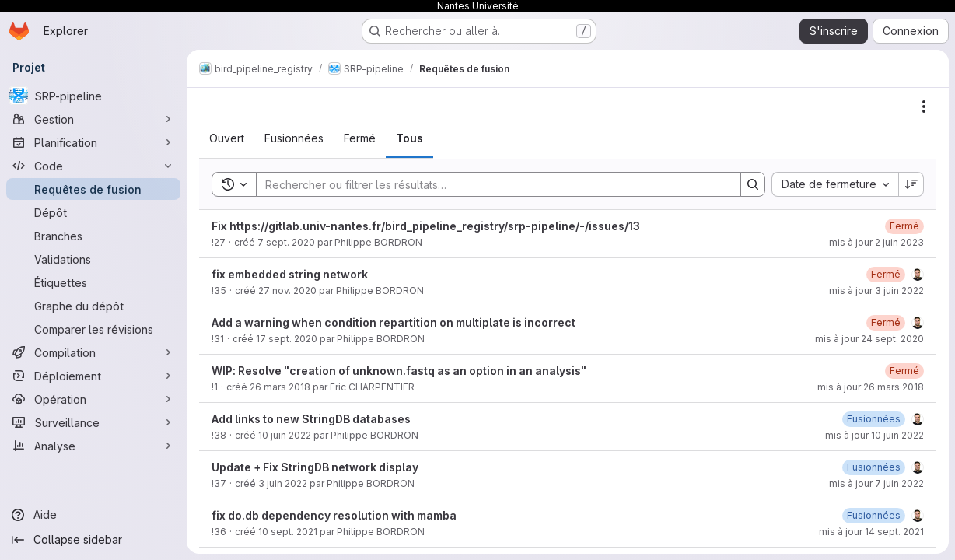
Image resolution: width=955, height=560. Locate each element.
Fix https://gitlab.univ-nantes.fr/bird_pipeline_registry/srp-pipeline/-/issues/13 (426, 226)
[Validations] (93, 259)
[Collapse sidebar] (93, 540)
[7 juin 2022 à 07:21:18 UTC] (874, 467)
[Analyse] (93, 446)
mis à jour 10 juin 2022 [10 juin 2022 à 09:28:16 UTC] (875, 435)
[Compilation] (93, 352)
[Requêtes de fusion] (93, 189)
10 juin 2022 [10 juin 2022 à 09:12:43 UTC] (285, 435)
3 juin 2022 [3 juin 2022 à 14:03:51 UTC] (283, 483)
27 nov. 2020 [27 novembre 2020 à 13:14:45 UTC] (287, 290)
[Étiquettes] (93, 282)
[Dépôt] (93, 212)
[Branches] (93, 236)
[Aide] (93, 515)
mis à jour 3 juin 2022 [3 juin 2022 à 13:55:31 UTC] (876, 290)
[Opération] (93, 399)
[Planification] (93, 142)
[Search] (491, 184)
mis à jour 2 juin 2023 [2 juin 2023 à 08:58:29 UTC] (876, 242)
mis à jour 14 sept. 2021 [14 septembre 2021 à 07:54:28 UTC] (871, 532)
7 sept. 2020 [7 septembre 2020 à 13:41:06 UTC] (286, 242)
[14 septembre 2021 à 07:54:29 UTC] (874, 515)
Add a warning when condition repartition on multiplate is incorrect (394, 322)
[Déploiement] (93, 376)
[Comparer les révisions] (93, 329)
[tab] (227, 138)
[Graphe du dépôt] (93, 306)
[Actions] (924, 107)
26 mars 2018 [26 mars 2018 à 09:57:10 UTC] (280, 387)
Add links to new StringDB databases (311, 419)
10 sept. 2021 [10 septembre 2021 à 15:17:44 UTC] (288, 532)
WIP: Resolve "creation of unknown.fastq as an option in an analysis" (399, 371)
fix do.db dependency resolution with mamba (334, 515)
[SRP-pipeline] (93, 96)
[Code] (93, 166)
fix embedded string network (290, 274)
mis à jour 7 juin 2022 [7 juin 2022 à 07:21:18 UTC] (876, 483)
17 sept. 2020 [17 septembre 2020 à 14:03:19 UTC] (287, 339)
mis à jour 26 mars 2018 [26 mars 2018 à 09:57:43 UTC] (871, 387)
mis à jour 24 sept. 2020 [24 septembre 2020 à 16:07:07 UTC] (869, 339)
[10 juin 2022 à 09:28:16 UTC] (874, 419)
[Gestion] (93, 119)
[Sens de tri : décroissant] (911, 184)
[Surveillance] (93, 422)
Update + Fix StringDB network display (315, 467)
